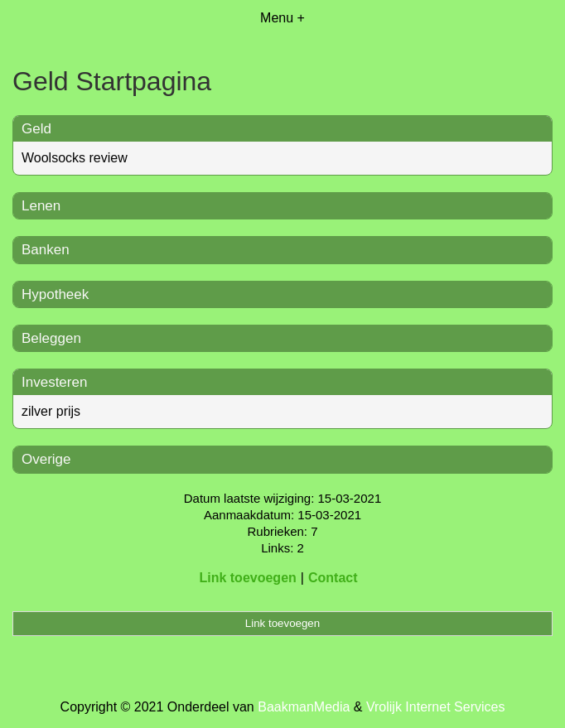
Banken (46, 250)
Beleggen (51, 338)
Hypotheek (55, 294)
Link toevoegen (247, 578)
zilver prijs (51, 411)
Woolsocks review (75, 158)
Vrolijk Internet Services (435, 707)
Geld (36, 129)
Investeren (54, 382)
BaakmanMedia (304, 707)
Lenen (41, 206)
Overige (46, 459)
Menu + (282, 18)
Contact (333, 578)
